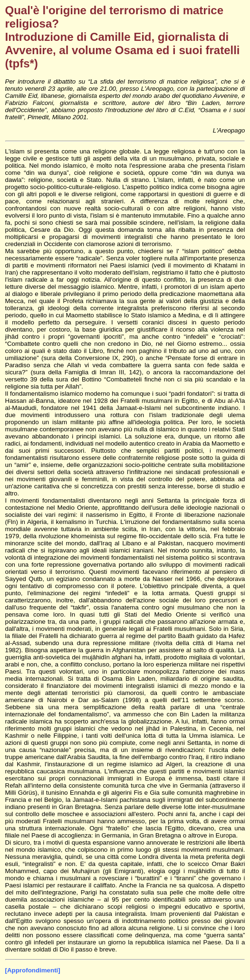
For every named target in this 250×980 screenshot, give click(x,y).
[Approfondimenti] (33, 970)
